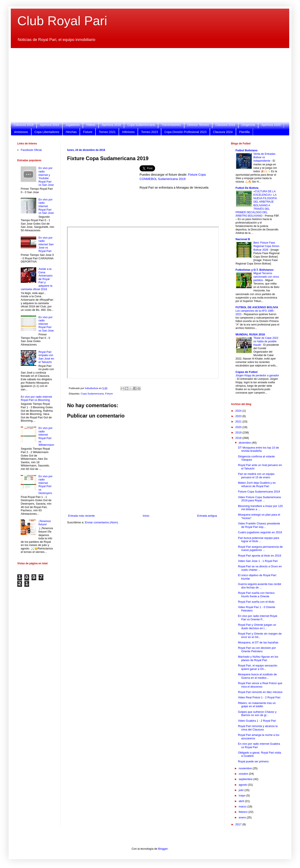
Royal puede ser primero (253, 761)
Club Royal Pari (62, 21)
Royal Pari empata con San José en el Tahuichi (46, 357)
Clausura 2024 (223, 132)
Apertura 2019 (49, 125)
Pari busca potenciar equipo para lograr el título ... (258, 540)
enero (243, 817)
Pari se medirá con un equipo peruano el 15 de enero (256, 476)
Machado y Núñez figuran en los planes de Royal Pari (258, 658)
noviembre (246, 768)
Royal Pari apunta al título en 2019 (259, 556)
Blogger (163, 849)
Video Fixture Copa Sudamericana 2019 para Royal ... (259, 499)
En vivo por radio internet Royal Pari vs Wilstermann (46, 436)
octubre (244, 774)
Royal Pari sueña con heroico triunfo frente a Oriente (256, 595)
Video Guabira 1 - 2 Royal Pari (257, 721)
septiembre (246, 779)
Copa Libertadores (47, 132)
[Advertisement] (147, 85)
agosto (243, 785)
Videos (91, 125)
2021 (239, 421)
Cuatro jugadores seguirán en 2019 (260, 532)
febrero (244, 812)
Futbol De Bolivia (247, 188)
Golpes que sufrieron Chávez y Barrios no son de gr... (257, 714)
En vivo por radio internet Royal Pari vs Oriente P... (257, 618)
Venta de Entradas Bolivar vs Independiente (264, 157)
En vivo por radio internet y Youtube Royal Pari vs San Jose (46, 176)
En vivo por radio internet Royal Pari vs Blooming (36, 398)
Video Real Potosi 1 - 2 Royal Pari (259, 697)
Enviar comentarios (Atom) (101, 522)
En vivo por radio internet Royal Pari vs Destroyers (45, 485)
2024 (239, 411)
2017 (239, 824)
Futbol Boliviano (247, 150)
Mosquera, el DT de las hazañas (258, 642)
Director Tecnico (198, 125)
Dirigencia (248, 125)
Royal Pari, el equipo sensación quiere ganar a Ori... (258, 667)
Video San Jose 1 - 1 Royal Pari (258, 561)
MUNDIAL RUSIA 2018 (250, 334)
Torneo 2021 (107, 132)
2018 (239, 438)
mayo (243, 795)
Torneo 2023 (149, 132)
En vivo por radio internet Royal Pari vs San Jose (46, 206)
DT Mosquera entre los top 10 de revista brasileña (258, 449)
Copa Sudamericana (141, 125)
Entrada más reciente (82, 516)
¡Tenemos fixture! (45, 523)
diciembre (245, 443)
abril (242, 801)
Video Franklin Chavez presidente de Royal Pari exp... (259, 525)
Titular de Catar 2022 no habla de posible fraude (266, 341)
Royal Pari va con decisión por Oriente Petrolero (257, 650)
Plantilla (244, 132)
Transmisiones (171, 125)
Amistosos (21, 132)
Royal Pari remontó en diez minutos (260, 692)
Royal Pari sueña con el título (256, 602)
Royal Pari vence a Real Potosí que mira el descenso (260, 685)
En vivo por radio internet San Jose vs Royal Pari (46, 244)
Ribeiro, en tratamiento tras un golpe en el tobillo (257, 705)
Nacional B (243, 239)
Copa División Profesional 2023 (185, 132)
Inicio (146, 516)
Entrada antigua (207, 516)
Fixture (88, 132)
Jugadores (73, 125)
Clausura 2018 (24, 125)
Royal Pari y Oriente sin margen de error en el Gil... (260, 635)
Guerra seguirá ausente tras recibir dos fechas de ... (260, 586)
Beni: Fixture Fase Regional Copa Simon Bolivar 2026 (266, 246)
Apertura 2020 (271, 125)
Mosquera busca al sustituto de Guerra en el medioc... (257, 676)
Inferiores (128, 132)
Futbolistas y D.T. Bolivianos (254, 270)
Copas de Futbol (247, 372)
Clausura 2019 (225, 125)
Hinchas (71, 132)
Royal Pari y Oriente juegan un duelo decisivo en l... (257, 626)
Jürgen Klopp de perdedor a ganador (257, 375)
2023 (239, 416)
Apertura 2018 (111, 125)
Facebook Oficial (31, 150)
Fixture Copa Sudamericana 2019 (259, 492)
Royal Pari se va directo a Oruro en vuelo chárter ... (260, 568)
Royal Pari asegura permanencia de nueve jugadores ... (260, 548)
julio (242, 790)
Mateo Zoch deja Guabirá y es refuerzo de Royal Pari (257, 484)
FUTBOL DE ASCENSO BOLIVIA (257, 307)
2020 (239, 427)
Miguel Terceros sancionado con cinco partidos (266, 277)
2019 (239, 432)
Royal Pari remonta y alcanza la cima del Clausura (258, 728)
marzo (243, 806)
